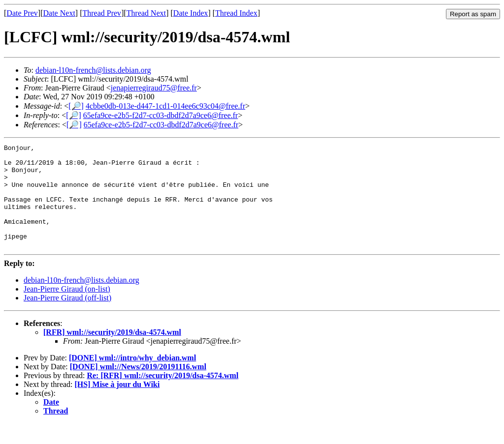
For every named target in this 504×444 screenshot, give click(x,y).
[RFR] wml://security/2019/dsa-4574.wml (112, 353)
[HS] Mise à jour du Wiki (117, 405)
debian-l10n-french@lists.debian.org (93, 70)
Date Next (59, 13)
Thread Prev (102, 13)
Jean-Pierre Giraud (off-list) (67, 318)
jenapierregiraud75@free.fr (154, 88)
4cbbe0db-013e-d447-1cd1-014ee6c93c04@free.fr (165, 106)
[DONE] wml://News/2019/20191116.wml (138, 387)
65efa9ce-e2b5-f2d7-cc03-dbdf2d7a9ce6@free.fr (161, 115)
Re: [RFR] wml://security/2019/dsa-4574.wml (162, 396)
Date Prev (22, 13)
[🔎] (76, 106)
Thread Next (146, 13)
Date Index (191, 13)
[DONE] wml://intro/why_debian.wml (132, 378)
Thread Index (236, 13)
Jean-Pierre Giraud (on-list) (67, 310)
